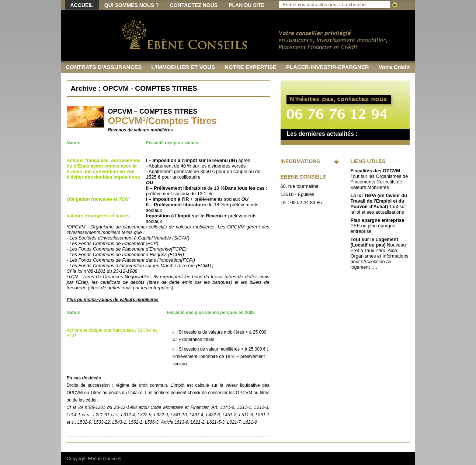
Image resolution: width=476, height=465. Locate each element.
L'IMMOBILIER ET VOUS (183, 67)
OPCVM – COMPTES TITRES (153, 111)
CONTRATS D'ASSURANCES (104, 67)
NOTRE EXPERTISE (251, 67)
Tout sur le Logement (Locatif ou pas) (374, 242)
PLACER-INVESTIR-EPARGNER (328, 67)
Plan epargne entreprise (378, 220)
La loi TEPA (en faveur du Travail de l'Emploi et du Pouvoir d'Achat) (379, 201)
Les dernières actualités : (322, 134)
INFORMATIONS (300, 161)
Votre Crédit (394, 67)
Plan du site (246, 5)
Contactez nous (194, 5)
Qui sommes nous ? (132, 5)
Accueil (82, 5)
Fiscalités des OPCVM (375, 171)
